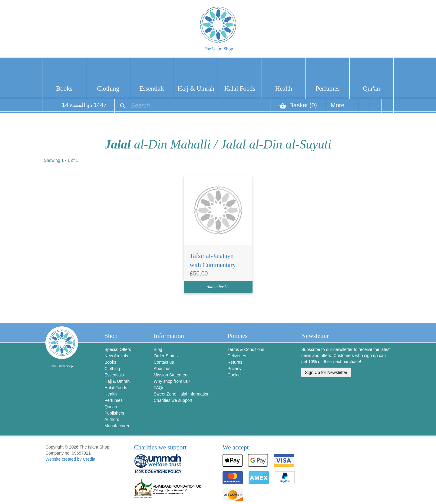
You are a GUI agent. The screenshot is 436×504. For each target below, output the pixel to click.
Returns (235, 362)
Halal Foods (240, 88)
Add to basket (218, 287)
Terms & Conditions (246, 349)
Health (284, 88)
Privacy (234, 369)
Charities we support (173, 400)
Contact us (164, 362)
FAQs (159, 388)
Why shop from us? (172, 381)
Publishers (114, 413)
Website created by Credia (70, 459)
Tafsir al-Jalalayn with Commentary (213, 260)
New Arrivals (116, 356)
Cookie (234, 375)
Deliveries (237, 356)
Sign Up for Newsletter (326, 372)
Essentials (152, 88)
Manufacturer (117, 426)
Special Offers (118, 349)
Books (64, 88)
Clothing (108, 88)
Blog (158, 349)
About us (162, 369)
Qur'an (372, 88)
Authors (112, 419)
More (338, 107)
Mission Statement (171, 375)
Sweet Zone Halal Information (181, 394)
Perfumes (327, 88)
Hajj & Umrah (196, 88)
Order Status (165, 356)
